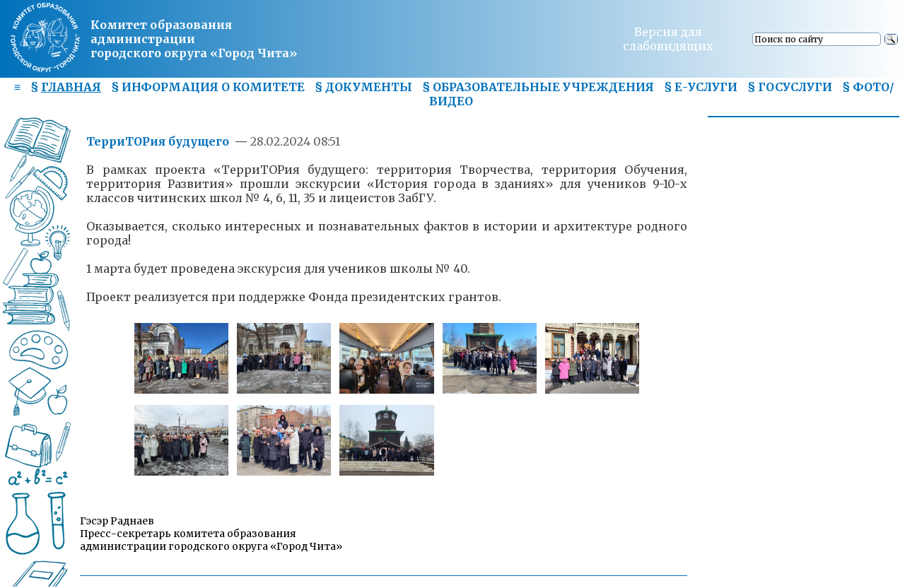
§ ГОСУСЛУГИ (790, 87)
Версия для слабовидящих (668, 39)
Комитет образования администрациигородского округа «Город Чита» (194, 39)
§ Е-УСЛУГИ (701, 87)
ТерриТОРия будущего (158, 141)
